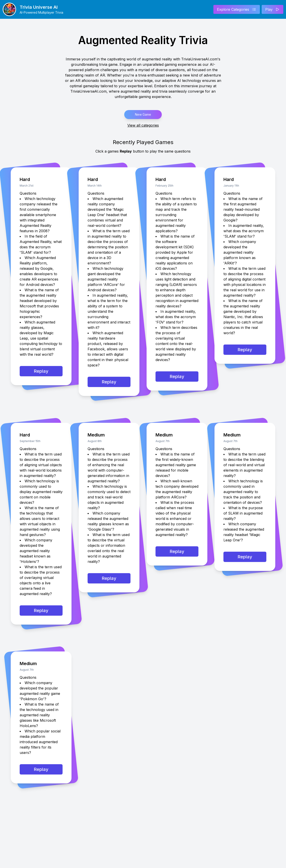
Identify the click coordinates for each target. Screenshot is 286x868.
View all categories (143, 125)
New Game (143, 114)
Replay (41, 371)
